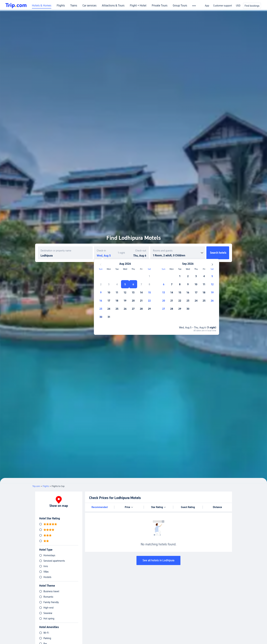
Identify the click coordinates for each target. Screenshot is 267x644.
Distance (217, 507)
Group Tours (180, 6)
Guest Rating (188, 507)
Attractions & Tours (113, 6)
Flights (61, 6)
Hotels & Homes (42, 6)
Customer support (223, 6)
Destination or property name (56, 251)
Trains (74, 6)
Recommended (100, 507)
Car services (89, 6)
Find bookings (252, 6)
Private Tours (160, 6)
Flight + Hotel (138, 6)
